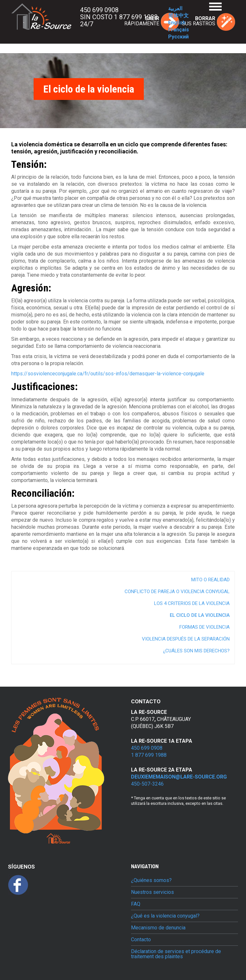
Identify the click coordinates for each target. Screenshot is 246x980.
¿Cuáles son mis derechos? (196, 651)
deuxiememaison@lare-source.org (179, 777)
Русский (178, 37)
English (177, 23)
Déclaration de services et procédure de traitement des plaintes (176, 954)
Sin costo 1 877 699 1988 (119, 17)
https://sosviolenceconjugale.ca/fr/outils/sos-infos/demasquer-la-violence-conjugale (108, 374)
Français (179, 30)
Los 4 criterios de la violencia (192, 603)
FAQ (136, 904)
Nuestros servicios (152, 892)
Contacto (141, 940)
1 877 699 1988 (149, 755)
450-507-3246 (147, 784)
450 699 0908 (99, 10)
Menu (215, 7)
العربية (175, 8)
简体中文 (178, 16)
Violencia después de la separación (186, 639)
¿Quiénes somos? (151, 880)
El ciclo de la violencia (200, 615)
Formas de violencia (205, 627)
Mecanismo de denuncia (158, 928)
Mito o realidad (210, 580)
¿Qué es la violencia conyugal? (165, 916)
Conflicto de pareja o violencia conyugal (177, 592)
